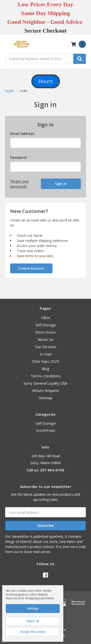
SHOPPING (45, 431)
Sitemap (46, 398)
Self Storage (46, 325)
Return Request (46, 390)
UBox (46, 318)
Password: (19, 157)
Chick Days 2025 (45, 361)
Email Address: (23, 134)
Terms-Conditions (46, 376)
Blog (45, 369)
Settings (33, 608)
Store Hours (45, 332)
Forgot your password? (20, 184)
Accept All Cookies (33, 632)
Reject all (33, 621)
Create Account (31, 268)
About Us (46, 339)
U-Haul (46, 354)
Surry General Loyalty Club (45, 383)
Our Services (46, 347)
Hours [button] (46, 81)
